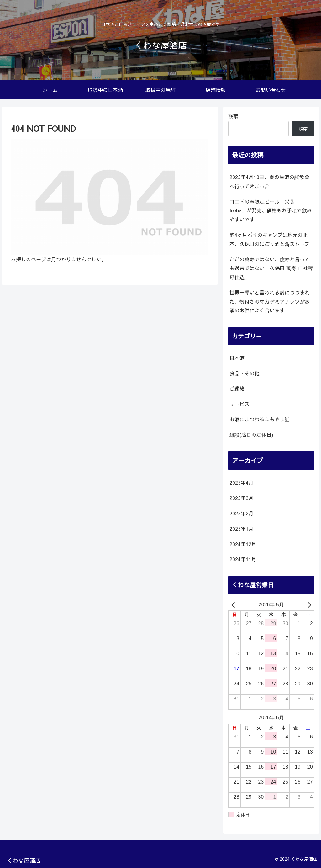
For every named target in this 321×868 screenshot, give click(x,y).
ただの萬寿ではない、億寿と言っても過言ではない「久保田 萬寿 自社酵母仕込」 (271, 268)
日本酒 (237, 358)
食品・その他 (245, 373)
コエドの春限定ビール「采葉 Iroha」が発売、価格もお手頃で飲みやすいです (271, 210)
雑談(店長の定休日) (251, 434)
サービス (239, 404)
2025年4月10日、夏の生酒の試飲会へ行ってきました (269, 181)
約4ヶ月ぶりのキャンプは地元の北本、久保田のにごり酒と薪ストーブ (270, 239)
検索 (233, 116)
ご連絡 (237, 388)
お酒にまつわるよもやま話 (260, 419)
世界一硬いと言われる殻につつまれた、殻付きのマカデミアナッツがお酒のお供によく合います (270, 301)
